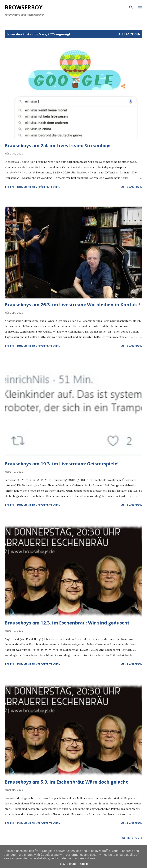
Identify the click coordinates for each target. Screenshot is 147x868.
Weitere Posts (132, 838)
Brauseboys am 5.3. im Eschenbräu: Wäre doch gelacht (66, 782)
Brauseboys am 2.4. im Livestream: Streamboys (58, 145)
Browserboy (24, 7)
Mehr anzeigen (131, 187)
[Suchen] (131, 7)
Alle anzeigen (129, 34)
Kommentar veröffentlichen (39, 187)
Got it (84, 864)
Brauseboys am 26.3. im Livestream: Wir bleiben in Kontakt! (72, 304)
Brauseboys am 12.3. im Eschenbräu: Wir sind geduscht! (68, 623)
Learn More (68, 864)
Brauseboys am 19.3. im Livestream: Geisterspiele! (62, 464)
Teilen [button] (9, 187)
